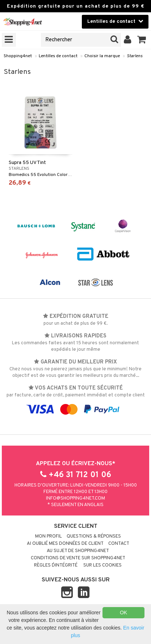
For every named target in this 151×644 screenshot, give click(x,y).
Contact (119, 544)
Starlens (135, 56)
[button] (142, 40)
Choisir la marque (102, 56)
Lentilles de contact (58, 56)
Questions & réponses (94, 536)
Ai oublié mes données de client (65, 544)
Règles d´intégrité (56, 565)
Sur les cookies (102, 565)
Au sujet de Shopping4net (78, 551)
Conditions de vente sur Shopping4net (78, 558)
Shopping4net (18, 56)
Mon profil (49, 536)
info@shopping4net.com (75, 498)
